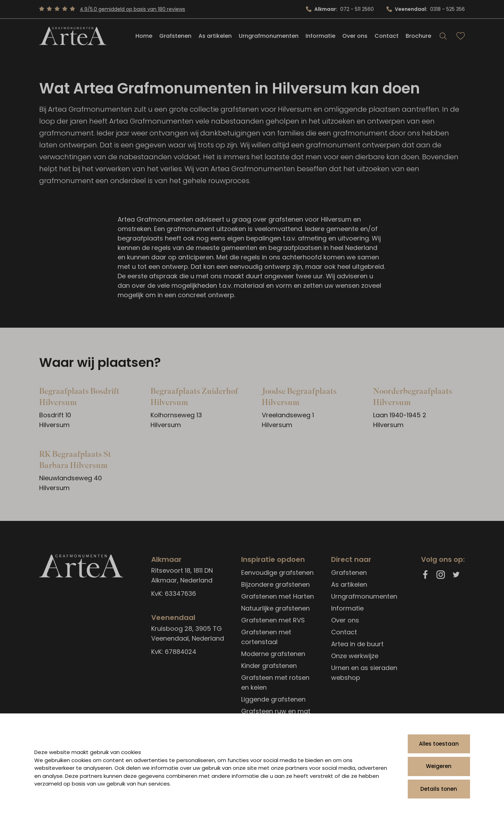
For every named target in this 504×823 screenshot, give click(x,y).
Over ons (355, 36)
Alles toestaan (439, 744)
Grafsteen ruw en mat (276, 711)
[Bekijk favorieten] (461, 36)
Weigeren (439, 766)
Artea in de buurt (357, 644)
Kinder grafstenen (269, 666)
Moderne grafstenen (273, 654)
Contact (387, 36)
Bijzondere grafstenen (275, 584)
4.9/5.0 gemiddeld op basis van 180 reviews (132, 9)
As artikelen (215, 36)
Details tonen (439, 789)
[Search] (443, 36)
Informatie (320, 36)
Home (144, 36)
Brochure (418, 36)
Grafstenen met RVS (273, 620)
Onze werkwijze (355, 656)
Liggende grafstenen (273, 699)
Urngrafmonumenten (269, 36)
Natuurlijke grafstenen (275, 608)
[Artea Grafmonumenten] (73, 36)
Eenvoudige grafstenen (277, 573)
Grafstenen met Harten (278, 596)
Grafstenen (175, 36)
